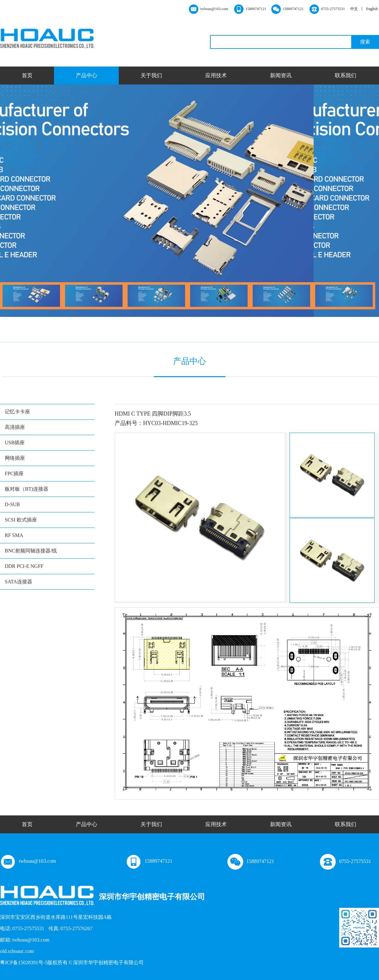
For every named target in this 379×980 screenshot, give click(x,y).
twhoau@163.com (28, 861)
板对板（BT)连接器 (27, 489)
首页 (27, 76)
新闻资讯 (281, 76)
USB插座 (15, 443)
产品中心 (87, 76)
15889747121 (149, 861)
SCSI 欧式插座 (21, 520)
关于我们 (151, 76)
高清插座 (15, 427)
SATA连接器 (18, 582)
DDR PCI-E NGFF (24, 566)
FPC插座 (14, 473)
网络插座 (15, 458)
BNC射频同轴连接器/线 (31, 551)
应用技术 (216, 76)
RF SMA (14, 535)
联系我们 (346, 76)
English (372, 9)
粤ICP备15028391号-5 (24, 962)
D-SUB (12, 504)
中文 (354, 9)
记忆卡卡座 (17, 412)
